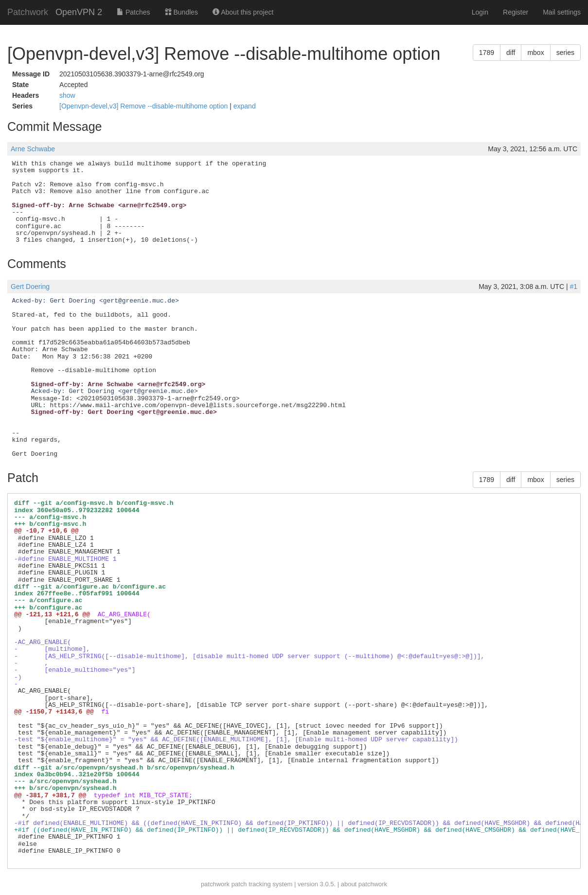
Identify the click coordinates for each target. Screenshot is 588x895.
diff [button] (511, 53)
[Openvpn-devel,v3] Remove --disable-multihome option (144, 106)
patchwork (215, 884)
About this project (243, 12)
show (67, 95)
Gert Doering (30, 286)
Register (516, 12)
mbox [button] (535, 53)
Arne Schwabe (33, 149)
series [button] (565, 53)
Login (480, 12)
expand (245, 106)
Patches (133, 12)
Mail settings (562, 12)
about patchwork (364, 884)
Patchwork (28, 12)
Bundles (181, 12)
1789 (487, 53)
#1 (573, 286)
